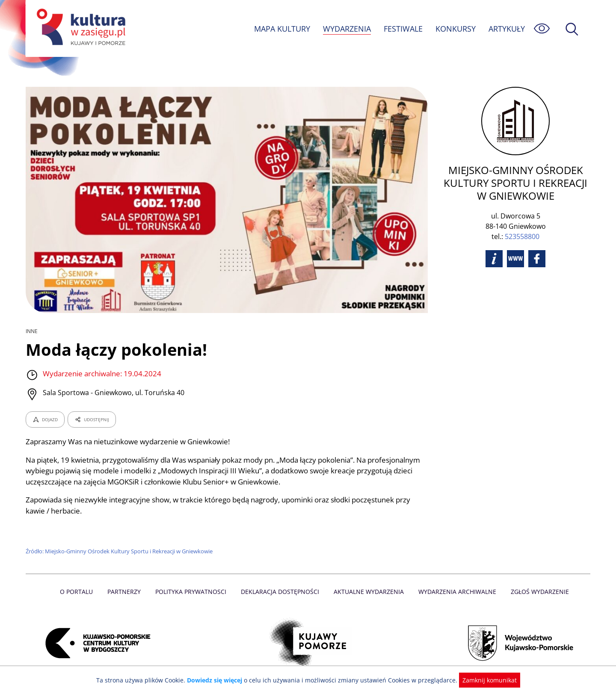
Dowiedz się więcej (218, 680)
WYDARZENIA (346, 29)
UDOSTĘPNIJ (92, 419)
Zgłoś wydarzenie (536, 592)
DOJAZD (45, 419)
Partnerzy (127, 592)
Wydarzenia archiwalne (455, 592)
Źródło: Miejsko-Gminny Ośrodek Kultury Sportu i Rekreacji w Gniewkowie (121, 551)
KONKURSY (455, 29)
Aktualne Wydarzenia (368, 592)
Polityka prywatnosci (193, 592)
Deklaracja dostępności (281, 592)
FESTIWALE (403, 29)
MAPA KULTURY (281, 29)
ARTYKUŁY (506, 29)
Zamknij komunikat (484, 680)
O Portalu (80, 592)
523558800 (522, 236)
